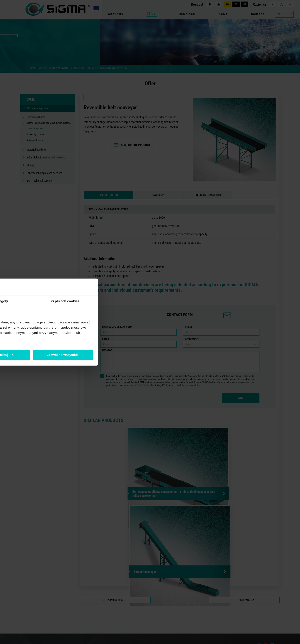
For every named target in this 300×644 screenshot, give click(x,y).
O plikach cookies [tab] (215, 301)
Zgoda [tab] (85, 301)
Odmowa (87, 355)
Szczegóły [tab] (150, 301)
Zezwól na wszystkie (213, 355)
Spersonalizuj (150, 355)
